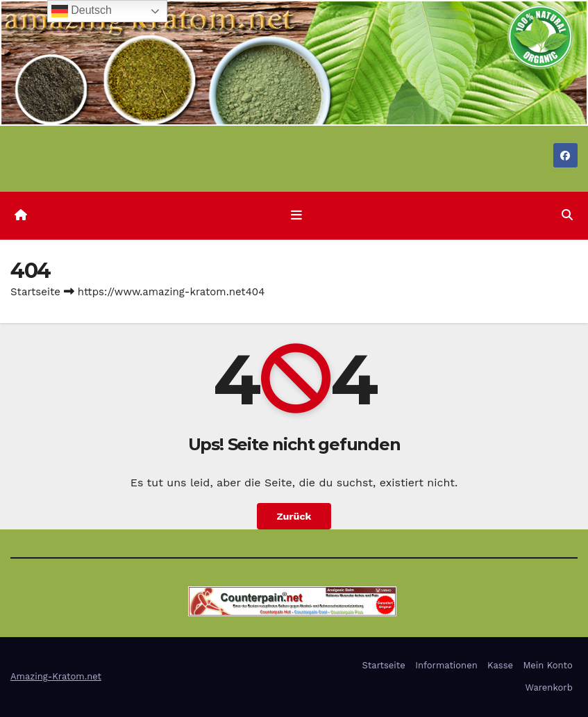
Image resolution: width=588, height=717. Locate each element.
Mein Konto (547, 665)
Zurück (294, 516)
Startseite (35, 292)
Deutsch (82, 11)
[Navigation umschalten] (296, 215)
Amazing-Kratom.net (56, 676)
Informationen (446, 665)
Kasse (500, 665)
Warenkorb (548, 687)
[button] (567, 215)
